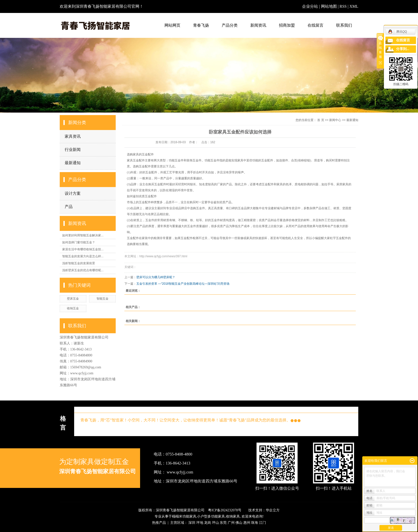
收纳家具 (233, 516)
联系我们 (344, 25)
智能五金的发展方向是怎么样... (83, 256)
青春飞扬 (201, 25)
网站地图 (329, 6)
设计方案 (73, 193)
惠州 (247, 523)
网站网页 (172, 25)
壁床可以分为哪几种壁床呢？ (156, 277)
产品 (69, 207)
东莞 (223, 523)
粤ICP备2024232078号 (225, 510)
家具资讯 (73, 136)
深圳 (192, 523)
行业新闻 (73, 150)
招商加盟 (287, 25)
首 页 (321, 120)
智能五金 (103, 299)
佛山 (239, 523)
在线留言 (315, 25)
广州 (231, 523)
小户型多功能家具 (211, 516)
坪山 (215, 523)
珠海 (255, 523)
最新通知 (73, 163)
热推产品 (159, 523)
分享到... (403, 49)
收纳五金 (73, 308)
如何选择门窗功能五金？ (79, 242)
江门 (262, 523)
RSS (343, 6)
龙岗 (208, 523)
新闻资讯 (258, 25)
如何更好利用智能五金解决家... (83, 235)
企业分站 (310, 6)
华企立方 (273, 510)
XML (354, 6)
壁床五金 (73, 299)
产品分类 (230, 25)
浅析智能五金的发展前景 (79, 263)
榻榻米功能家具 (184, 516)
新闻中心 (335, 120)
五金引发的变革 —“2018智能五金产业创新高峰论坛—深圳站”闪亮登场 (183, 284)
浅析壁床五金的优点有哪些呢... (83, 270)
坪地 (200, 523)
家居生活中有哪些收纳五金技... (83, 249)
